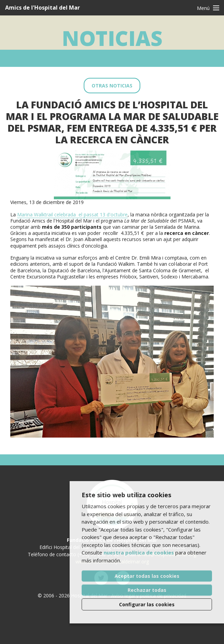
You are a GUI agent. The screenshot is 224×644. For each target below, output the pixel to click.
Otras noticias (112, 86)
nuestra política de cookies (139, 552)
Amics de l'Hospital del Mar (43, 8)
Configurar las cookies (147, 604)
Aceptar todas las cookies (147, 576)
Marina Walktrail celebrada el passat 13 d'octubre (72, 214)
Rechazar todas (147, 590)
